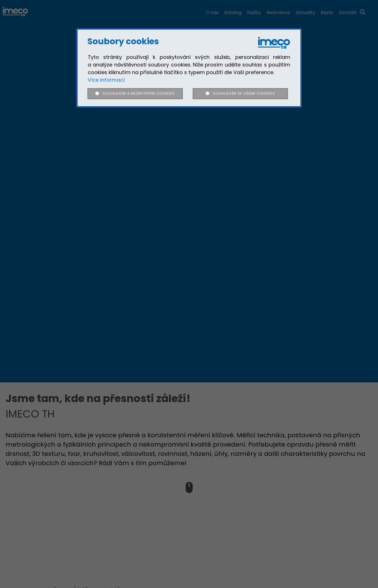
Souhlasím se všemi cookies (240, 93)
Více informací (106, 80)
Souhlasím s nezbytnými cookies (135, 93)
